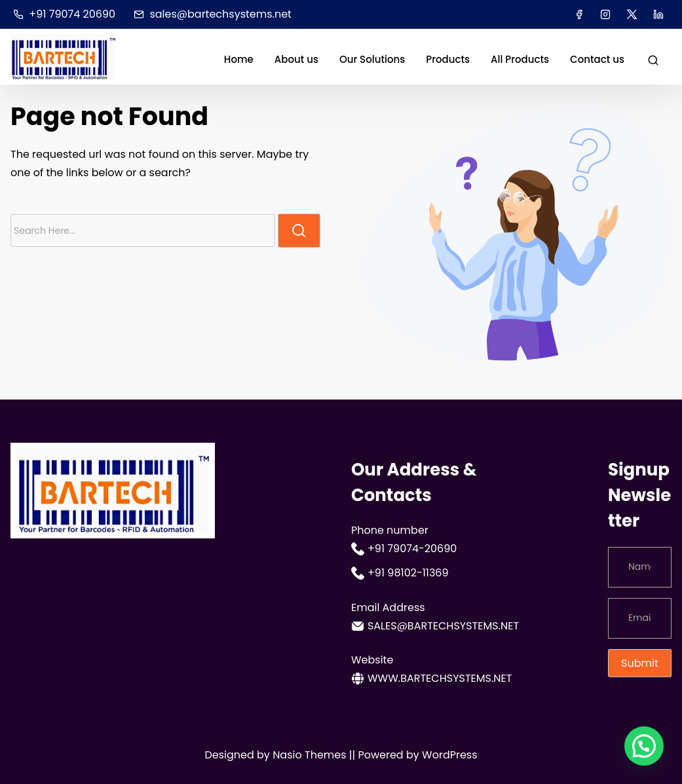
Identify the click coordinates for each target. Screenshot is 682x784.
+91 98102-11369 (400, 573)
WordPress (450, 755)
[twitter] (632, 14)
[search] (653, 60)
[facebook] (579, 14)
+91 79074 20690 (64, 14)
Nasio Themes (311, 755)
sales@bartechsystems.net (213, 14)
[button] (644, 746)
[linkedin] (658, 14)
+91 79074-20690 (404, 549)
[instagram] (605, 14)
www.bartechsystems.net (431, 679)
